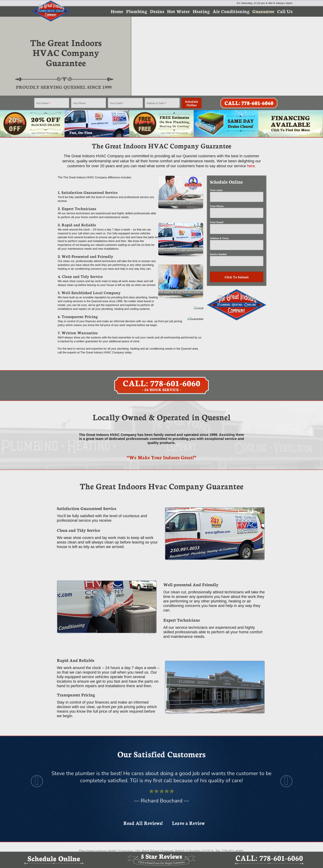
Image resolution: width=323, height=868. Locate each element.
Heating (201, 11)
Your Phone (79, 103)
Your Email (116, 103)
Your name (217, 190)
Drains (157, 11)
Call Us (285, 11)
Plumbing (137, 11)
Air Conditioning (231, 11)
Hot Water (178, 11)
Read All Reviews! (143, 778)
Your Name (43, 103)
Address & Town (156, 103)
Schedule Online (192, 103)
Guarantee (263, 11)
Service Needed (218, 254)
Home (117, 11)
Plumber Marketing (180, 836)
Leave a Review (188, 778)
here (251, 166)
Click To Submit (237, 277)
